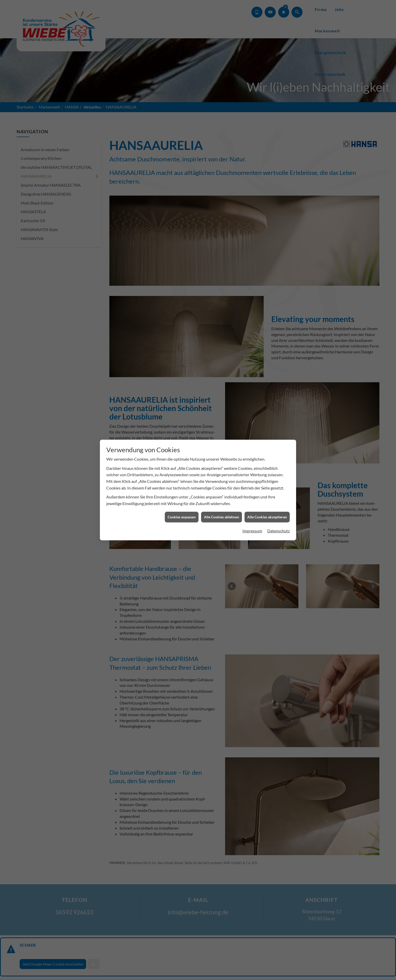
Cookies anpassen (182, 511)
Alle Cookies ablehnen (222, 511)
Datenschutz (278, 524)
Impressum (252, 524)
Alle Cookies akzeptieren (267, 511)
